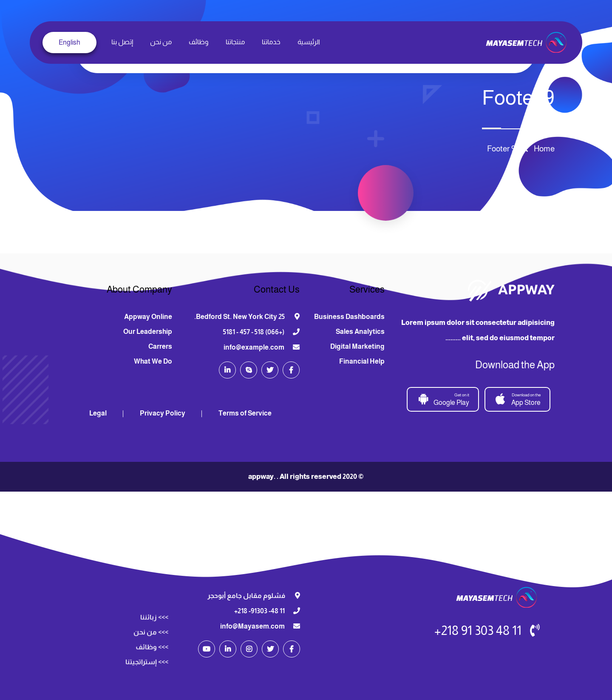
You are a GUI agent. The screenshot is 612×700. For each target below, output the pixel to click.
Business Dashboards (349, 317)
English (69, 42)
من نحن (161, 42)
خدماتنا (271, 42)
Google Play (443, 399)
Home (543, 149)
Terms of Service (245, 413)
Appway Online (148, 317)
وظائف (199, 42)
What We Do (153, 361)
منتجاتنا (235, 42)
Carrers (160, 346)
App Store (518, 399)
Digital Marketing (357, 346)
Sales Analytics (360, 332)
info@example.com (254, 347)
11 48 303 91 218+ (478, 630)
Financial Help (362, 361)
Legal (98, 413)
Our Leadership (148, 332)
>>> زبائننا (154, 693)
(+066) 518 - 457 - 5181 (254, 332)
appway (261, 477)
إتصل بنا (122, 42)
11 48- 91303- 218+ (259, 611)
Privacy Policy (163, 413)
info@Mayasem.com (252, 626)
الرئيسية (309, 42)
